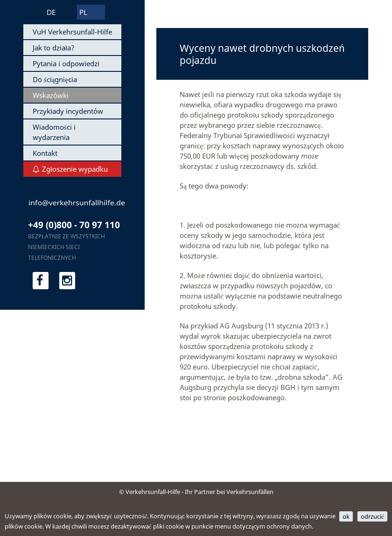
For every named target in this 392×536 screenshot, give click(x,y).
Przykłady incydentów (68, 111)
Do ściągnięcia (55, 79)
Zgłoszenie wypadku (75, 169)
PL (83, 12)
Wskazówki (51, 95)
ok (346, 516)
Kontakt (45, 153)
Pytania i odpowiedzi (66, 63)
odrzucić (372, 516)
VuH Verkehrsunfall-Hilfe (72, 32)
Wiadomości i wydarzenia (54, 132)
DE (51, 12)
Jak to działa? (54, 48)
